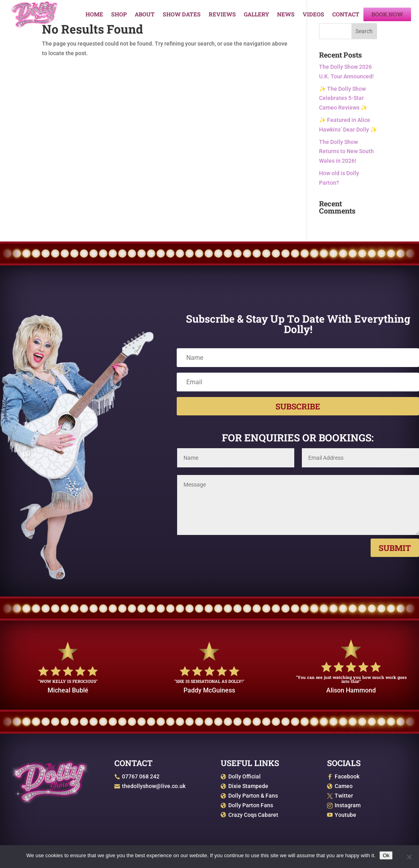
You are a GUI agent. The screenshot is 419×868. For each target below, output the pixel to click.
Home (94, 14)
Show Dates (182, 14)
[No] (409, 857)
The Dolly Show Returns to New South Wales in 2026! (346, 152)
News (286, 14)
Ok (386, 855)
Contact (346, 14)
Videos (313, 14)
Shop (119, 14)
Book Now (387, 14)
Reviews (222, 14)
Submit (395, 548)
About (145, 14)
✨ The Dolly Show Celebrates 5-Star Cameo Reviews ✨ (343, 98)
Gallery (256, 14)
